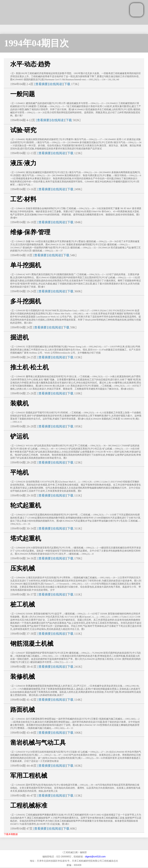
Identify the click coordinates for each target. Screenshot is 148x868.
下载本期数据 (11, 834)
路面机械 (23, 710)
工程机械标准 (29, 805)
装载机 (19, 403)
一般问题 (23, 94)
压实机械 (23, 568)
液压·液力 (23, 163)
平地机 (19, 472)
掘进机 (19, 337)
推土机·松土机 (29, 367)
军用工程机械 (29, 776)
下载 (67, 84)
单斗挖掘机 (26, 265)
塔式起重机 (26, 538)
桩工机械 (23, 604)
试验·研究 (23, 130)
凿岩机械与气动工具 (38, 743)
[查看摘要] (42, 84)
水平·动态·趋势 (30, 64)
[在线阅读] (56, 84)
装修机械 (23, 677)
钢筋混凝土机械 (32, 644)
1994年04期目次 (36, 43)
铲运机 (19, 436)
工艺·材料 (23, 199)
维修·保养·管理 (30, 232)
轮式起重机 (26, 505)
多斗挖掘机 (26, 301)
